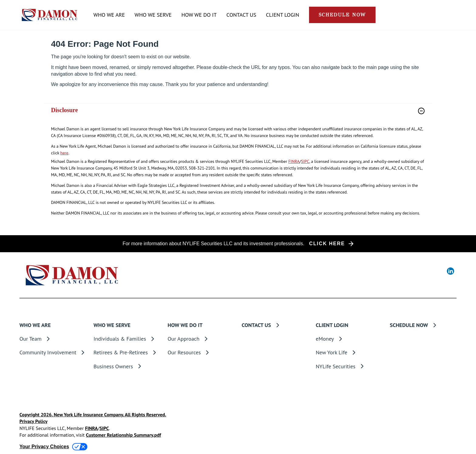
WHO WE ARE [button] (109, 15)
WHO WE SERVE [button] (153, 15)
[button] (342, 15)
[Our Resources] (201, 352)
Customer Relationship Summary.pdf (123, 435)
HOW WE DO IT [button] (199, 15)
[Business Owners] (127, 366)
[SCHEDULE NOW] (423, 325)
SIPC (305, 161)
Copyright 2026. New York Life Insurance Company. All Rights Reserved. (93, 414)
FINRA (294, 161)
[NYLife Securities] (349, 366)
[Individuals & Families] (127, 339)
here (65, 153)
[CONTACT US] (241, 15)
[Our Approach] (201, 339)
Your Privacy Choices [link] (44, 447)
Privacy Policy (33, 421)
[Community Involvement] (53, 352)
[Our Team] (53, 339)
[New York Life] (349, 352)
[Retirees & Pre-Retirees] (127, 352)
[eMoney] (349, 339)
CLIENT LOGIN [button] (282, 15)
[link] (238, 115)
